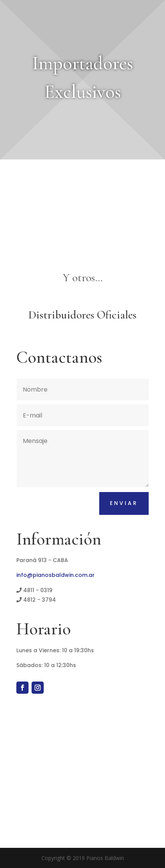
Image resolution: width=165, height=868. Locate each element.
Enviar (124, 503)
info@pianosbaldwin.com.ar (56, 575)
